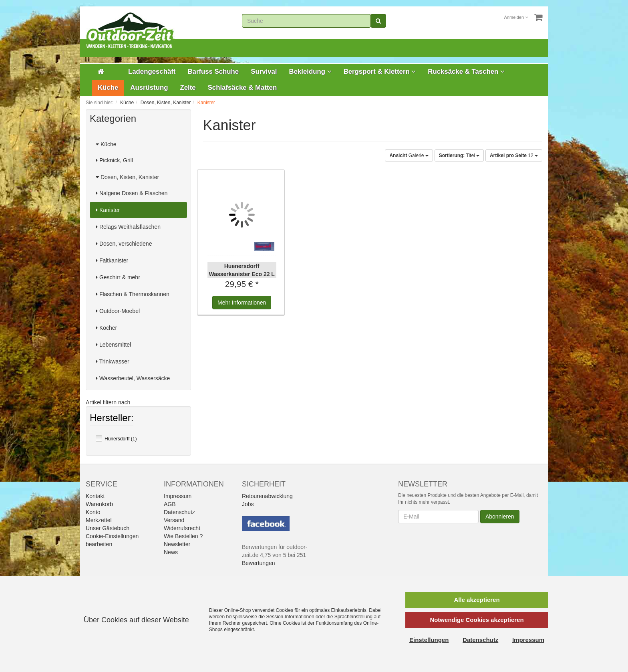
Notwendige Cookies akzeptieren (477, 620)
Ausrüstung (149, 88)
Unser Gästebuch (108, 528)
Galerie (409, 155)
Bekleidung (310, 72)
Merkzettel (99, 520)
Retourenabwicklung (267, 496)
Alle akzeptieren (477, 600)
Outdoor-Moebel (118, 311)
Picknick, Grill (114, 160)
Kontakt (95, 496)
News (171, 552)
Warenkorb (99, 504)
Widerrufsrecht (182, 528)
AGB (170, 504)
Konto (93, 512)
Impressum (178, 496)
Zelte (188, 88)
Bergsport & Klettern (380, 72)
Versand (174, 520)
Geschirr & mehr (118, 277)
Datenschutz (179, 512)
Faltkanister (112, 260)
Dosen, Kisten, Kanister (127, 177)
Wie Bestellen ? (183, 536)
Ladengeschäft (152, 72)
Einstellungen (429, 640)
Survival (264, 72)
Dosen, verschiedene (124, 244)
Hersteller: (112, 419)
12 (514, 155)
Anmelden (516, 17)
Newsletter (177, 544)
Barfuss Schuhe (213, 72)
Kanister (108, 210)
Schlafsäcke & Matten (243, 88)
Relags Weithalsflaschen (128, 227)
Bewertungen (259, 563)
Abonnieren (500, 517)
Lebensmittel (113, 345)
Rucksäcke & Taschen (466, 72)
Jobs (248, 504)
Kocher (106, 328)
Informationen (242, 303)
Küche (108, 88)
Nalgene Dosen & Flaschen (132, 193)
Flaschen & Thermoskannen (133, 294)
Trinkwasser (113, 361)
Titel (459, 155)
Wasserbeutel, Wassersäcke (133, 378)
